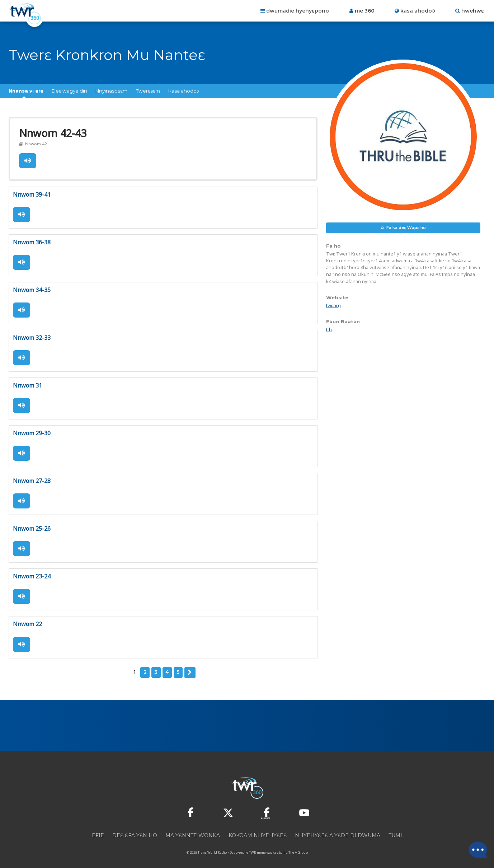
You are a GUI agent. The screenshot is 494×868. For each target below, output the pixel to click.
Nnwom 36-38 (32, 240)
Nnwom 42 (35, 143)
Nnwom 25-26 (32, 524)
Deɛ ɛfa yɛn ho (135, 829)
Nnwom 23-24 (32, 572)
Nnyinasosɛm (111, 91)
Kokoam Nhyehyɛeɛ (258, 829)
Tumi (395, 829)
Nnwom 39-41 (32, 193)
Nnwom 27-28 (32, 477)
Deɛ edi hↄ (190, 667)
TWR (253, 846)
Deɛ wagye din (69, 91)
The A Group (298, 846)
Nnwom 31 (27, 382)
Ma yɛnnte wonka (193, 829)
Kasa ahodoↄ (184, 91)
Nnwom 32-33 (32, 335)
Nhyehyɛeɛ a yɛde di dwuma (338, 829)
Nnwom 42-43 (52, 132)
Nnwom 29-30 (32, 430)
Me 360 (365, 11)
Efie (98, 829)
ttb (329, 329)
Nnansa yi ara (26, 91)
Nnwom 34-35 (32, 287)
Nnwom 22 (27, 619)
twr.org (333, 305)
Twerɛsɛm (148, 91)
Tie (27, 159)
